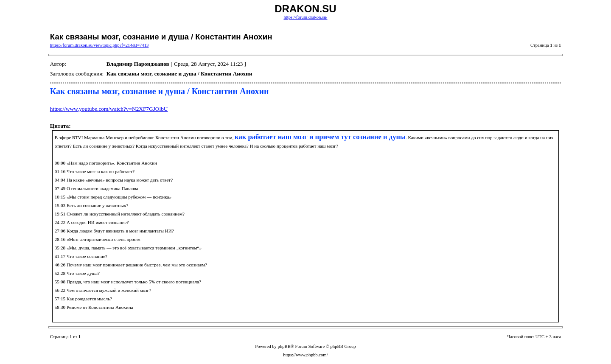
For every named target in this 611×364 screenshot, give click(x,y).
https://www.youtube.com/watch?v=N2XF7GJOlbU (109, 109)
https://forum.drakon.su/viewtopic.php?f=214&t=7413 (99, 45)
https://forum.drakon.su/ (305, 17)
